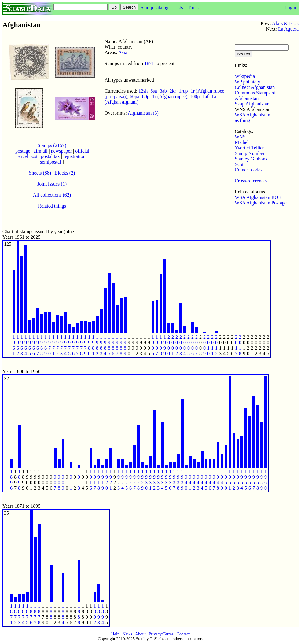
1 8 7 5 (27, 614)
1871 (149, 63)
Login (290, 7)
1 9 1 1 (71, 480)
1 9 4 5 (206, 480)
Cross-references (251, 181)
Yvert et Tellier (249, 148)
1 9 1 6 (91, 480)
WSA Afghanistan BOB (258, 197)
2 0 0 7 (196, 345)
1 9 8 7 (117, 345)
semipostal (50, 162)
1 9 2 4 (123, 480)
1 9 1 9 (103, 480)
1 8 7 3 (19, 614)
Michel (242, 142)
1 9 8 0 (89, 345)
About (140, 634)
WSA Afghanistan (252, 115)
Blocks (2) (65, 173)
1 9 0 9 (63, 480)
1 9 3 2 (154, 480)
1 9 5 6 (250, 480)
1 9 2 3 (119, 480)
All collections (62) (52, 195)
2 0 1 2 (216, 345)
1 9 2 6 (130, 480)
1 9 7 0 (50, 345)
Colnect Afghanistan (255, 87)
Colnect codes (248, 170)
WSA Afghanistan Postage (261, 203)
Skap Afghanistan (252, 104)
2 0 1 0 (208, 345)
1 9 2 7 (134, 480)
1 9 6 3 (22, 345)
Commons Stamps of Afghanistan (255, 96)
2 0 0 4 (185, 345)
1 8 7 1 (11, 614)
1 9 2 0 (107, 480)
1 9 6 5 (30, 345)
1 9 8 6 (113, 345)
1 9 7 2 (57, 345)
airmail (40, 151)
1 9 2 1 (111, 480)
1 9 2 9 (142, 480)
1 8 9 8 (19, 480)
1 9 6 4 (26, 345)
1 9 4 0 (186, 480)
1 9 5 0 (226, 480)
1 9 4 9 (222, 480)
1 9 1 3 (79, 480)
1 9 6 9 (46, 345)
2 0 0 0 (169, 345)
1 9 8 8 (121, 345)
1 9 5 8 (258, 480)
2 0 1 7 (236, 345)
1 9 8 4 (105, 345)
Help (115, 634)
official (82, 151)
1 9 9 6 (153, 345)
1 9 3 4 (162, 480)
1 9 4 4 (202, 480)
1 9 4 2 (194, 480)
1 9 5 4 (242, 480)
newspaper (61, 151)
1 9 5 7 (254, 480)
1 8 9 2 (95, 614)
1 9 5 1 (230, 480)
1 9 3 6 (170, 480)
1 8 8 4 (63, 614)
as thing (242, 120)
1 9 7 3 (61, 345)
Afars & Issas (285, 23)
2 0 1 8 (240, 345)
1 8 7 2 (15, 614)
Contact (183, 634)
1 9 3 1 (150, 480)
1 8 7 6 (31, 614)
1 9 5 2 (234, 480)
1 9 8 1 (93, 345)
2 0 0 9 (204, 345)
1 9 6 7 (38, 345)
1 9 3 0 (146, 480)
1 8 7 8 (39, 614)
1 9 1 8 (99, 480)
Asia (123, 52)
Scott (240, 164)
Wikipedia (245, 76)
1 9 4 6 (210, 480)
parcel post (27, 156)
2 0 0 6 (193, 345)
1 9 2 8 (138, 480)
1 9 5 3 (238, 480)
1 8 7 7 (35, 614)
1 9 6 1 (14, 345)
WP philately (247, 82)
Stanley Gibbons (251, 159)
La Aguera (288, 29)
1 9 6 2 (18, 345)
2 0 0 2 (177, 345)
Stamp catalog (154, 7)
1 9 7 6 (73, 345)
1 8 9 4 (103, 614)
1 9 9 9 (165, 345)
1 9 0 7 (55, 480)
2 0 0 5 (189, 345)
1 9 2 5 (127, 480)
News (127, 634)
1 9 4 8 (218, 480)
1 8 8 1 (51, 614)
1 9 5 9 (262, 480)
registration (74, 156)
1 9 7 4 (65, 345)
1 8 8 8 (79, 614)
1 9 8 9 (125, 345)
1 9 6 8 (42, 345)
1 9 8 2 (97, 345)
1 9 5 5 (246, 480)
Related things (52, 206)
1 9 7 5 (69, 345)
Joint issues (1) (52, 184)
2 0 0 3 (181, 345)
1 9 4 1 (190, 480)
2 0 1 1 (212, 345)
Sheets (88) (40, 173)
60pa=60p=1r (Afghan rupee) (159, 96)
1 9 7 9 (85, 345)
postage (23, 151)
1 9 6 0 (266, 480)
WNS (240, 137)
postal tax (50, 156)
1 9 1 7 (95, 480)
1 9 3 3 (158, 480)
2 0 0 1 (173, 345)
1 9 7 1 (53, 345)
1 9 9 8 (161, 345)
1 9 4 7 (214, 480)
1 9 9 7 (157, 345)
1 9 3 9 (182, 480)
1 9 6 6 (34, 345)
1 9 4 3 (198, 480)
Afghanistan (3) (143, 113)
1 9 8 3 (101, 345)
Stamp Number (250, 153)
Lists (178, 7)
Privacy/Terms (161, 634)
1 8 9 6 (11, 480)
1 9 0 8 (59, 480)
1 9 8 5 (109, 345)
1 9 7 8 (81, 345)
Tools (193, 7)
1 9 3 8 (178, 480)
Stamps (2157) (52, 145)
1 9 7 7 (77, 345)
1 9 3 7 (174, 480)
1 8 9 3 (99, 614)
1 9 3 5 (166, 480)
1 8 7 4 (23, 614)
